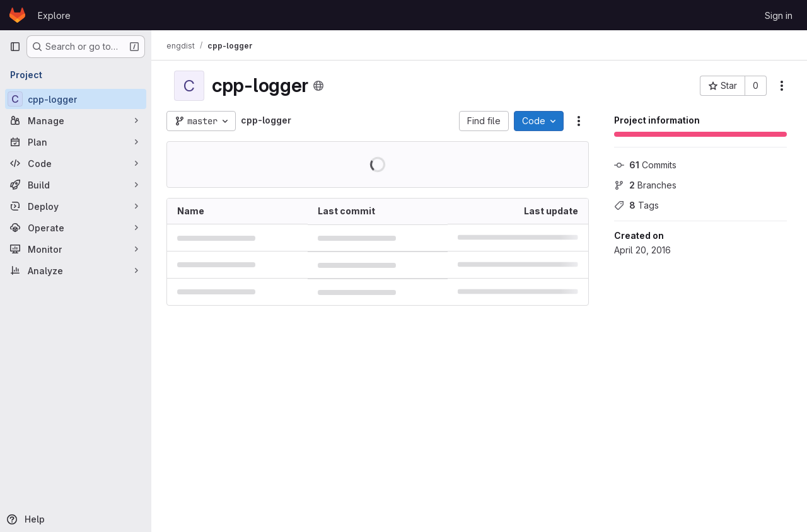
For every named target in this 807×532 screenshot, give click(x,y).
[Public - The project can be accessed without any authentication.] (318, 86)
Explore (54, 15)
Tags (636, 205)
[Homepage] (17, 15)
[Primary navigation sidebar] (15, 47)
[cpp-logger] (76, 99)
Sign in (779, 15)
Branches (645, 185)
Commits (645, 165)
